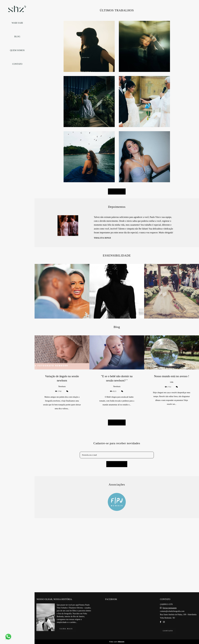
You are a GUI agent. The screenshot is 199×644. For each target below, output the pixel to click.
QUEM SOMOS (17, 50)
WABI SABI (17, 23)
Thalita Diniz (102, 334)
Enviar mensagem (170, 630)
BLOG (17, 36)
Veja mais (117, 287)
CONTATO (17, 64)
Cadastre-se (117, 560)
